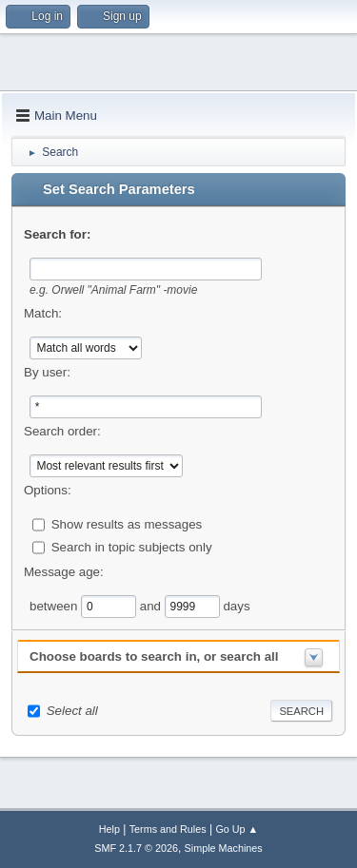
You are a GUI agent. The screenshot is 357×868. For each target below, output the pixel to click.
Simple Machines (224, 848)
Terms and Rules (168, 829)
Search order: (62, 431)
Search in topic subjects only (132, 546)
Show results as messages (127, 523)
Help (109, 829)
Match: (43, 313)
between (55, 605)
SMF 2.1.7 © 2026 (136, 848)
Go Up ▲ (237, 829)
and (152, 605)
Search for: (57, 234)
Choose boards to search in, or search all (154, 656)
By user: (47, 372)
